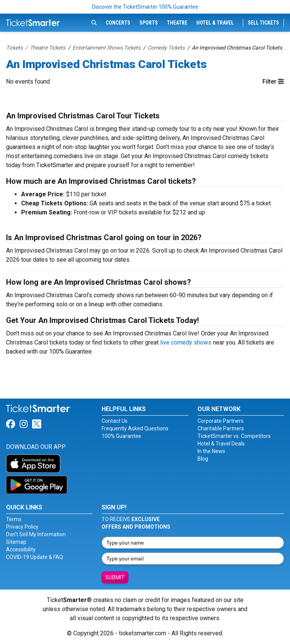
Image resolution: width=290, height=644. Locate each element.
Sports (149, 23)
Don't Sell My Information (36, 534)
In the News (211, 451)
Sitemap (16, 542)
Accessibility (21, 549)
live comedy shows (186, 342)
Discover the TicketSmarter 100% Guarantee (145, 7)
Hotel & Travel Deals (221, 444)
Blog (203, 459)
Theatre (177, 23)
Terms (14, 519)
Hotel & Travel (215, 23)
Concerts (118, 23)
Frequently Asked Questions (135, 428)
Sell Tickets (263, 23)
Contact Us (115, 421)
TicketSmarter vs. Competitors (234, 436)
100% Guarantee (121, 436)
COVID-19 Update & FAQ (35, 557)
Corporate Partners (221, 421)
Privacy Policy (22, 527)
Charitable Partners (221, 428)
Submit (115, 577)
